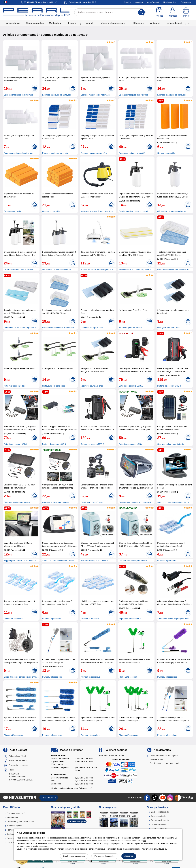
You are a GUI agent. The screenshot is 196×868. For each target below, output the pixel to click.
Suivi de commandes (133, 2)
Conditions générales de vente (20, 822)
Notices (10, 838)
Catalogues (186, 2)
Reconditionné (174, 23)
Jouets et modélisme (113, 23)
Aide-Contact (153, 2)
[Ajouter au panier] (35, 88)
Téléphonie (138, 23)
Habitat (89, 23)
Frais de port (82, 2)
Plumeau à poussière (167, 560)
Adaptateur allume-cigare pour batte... (174, 619)
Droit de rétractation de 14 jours (164, 756)
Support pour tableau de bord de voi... (136, 502)
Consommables (35, 23)
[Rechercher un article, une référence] (110, 12)
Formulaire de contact (19, 765)
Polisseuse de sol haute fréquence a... (97, 269)
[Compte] (173, 12)
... (189, 23)
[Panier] (186, 12)
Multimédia (55, 23)
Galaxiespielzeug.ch (160, 820)
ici (165, 849)
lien (145, 841)
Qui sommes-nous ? (16, 813)
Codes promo (13, 834)
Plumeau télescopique (52, 677)
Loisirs (72, 23)
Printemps (155, 23)
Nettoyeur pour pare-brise (92, 328)
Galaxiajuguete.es (159, 828)
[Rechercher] (141, 12)
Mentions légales (14, 826)
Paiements (111, 755)
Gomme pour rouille (166, 153)
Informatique (13, 23)
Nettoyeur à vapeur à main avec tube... (98, 211)
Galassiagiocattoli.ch (160, 824)
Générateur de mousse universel (133, 211)
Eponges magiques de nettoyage (18, 95)
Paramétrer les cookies (105, 856)
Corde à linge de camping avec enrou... (21, 677)
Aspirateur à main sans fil (130, 619)
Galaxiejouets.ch (158, 816)
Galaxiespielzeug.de (160, 812)
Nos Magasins (170, 2)
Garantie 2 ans (156, 759)
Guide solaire (13, 842)
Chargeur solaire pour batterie (171, 444)
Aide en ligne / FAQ (17, 756)
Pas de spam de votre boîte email (165, 763)
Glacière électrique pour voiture (94, 560)
